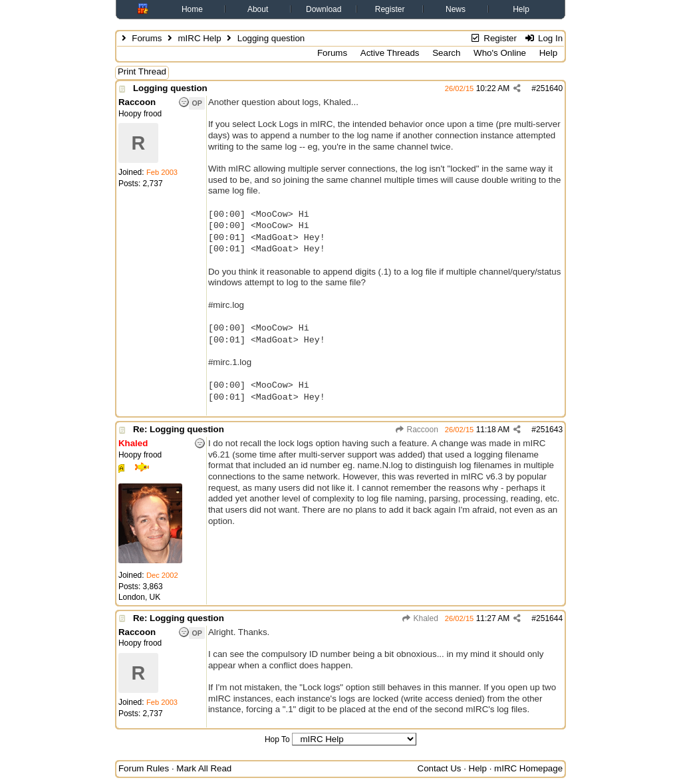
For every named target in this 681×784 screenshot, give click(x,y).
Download (324, 9)
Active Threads (390, 53)
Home (192, 9)
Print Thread (142, 71)
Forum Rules (144, 768)
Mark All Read (204, 768)
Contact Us (440, 768)
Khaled (420, 618)
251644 (549, 618)
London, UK (139, 597)
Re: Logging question (179, 429)
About (258, 9)
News (456, 9)
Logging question (170, 88)
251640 (549, 88)
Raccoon (416, 430)
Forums (147, 38)
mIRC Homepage (528, 768)
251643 (549, 430)
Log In (544, 38)
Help (521, 9)
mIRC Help (199, 38)
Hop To (277, 739)
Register (390, 9)
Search (446, 53)
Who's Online (500, 53)
